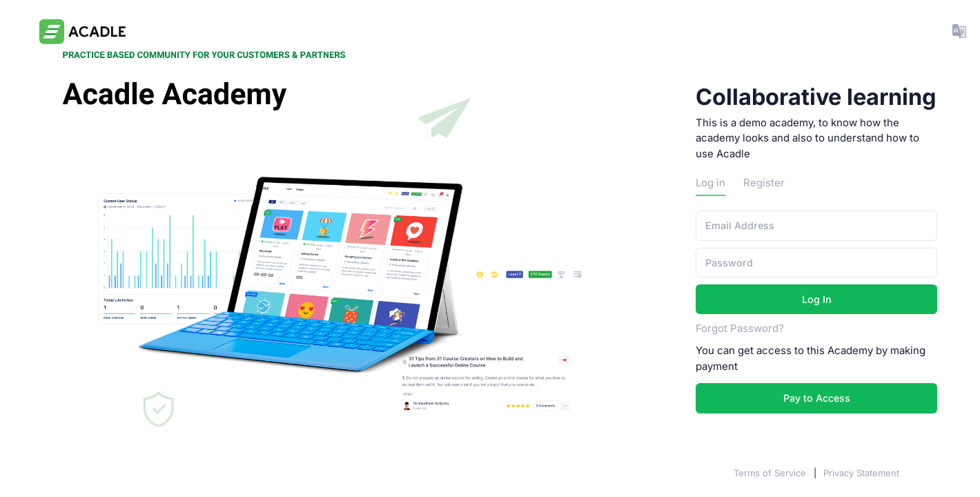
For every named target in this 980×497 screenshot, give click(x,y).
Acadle (34, 473)
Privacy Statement (861, 473)
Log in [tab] (710, 183)
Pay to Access (817, 398)
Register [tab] (764, 183)
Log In (817, 299)
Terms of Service (771, 473)
